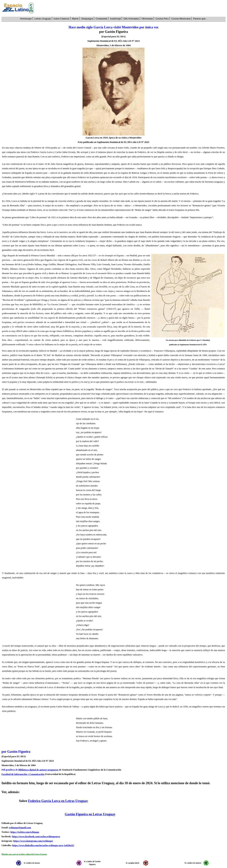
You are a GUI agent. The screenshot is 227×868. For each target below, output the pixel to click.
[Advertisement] (132, 8)
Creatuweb (101, 19)
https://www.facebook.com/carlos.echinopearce (36, 836)
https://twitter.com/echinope (25, 832)
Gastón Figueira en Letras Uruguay (90, 814)
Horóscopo (26, 19)
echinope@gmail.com (20, 828)
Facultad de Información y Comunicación (23, 774)
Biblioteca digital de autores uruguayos (38, 770)
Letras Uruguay (43, 19)
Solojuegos (87, 19)
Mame (75, 19)
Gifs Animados (131, 19)
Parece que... (200, 19)
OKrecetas (147, 19)
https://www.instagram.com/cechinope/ (33, 841)
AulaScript (115, 19)
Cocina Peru (162, 19)
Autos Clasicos (61, 19)
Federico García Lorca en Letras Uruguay (58, 801)
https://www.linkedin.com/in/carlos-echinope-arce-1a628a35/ (43, 845)
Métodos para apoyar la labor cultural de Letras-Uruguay (24, 854)
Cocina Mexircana (181, 19)
